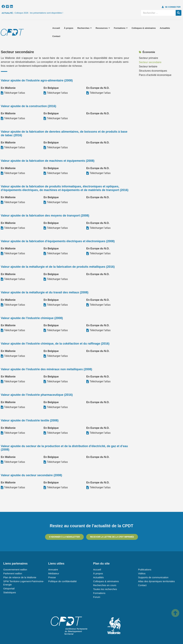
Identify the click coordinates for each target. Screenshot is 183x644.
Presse (52, 577)
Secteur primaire (148, 58)
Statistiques (10, 592)
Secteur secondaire (150, 62)
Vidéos (142, 573)
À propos (69, 28)
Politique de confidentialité (62, 581)
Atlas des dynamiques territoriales (156, 581)
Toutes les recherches (105, 589)
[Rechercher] (179, 13)
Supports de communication (153, 577)
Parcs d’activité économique (155, 75)
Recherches (84, 28)
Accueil (56, 28)
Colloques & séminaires (144, 28)
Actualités (165, 28)
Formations (121, 28)
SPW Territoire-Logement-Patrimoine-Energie (24, 583)
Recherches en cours (105, 585)
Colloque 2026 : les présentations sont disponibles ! (39, 13)
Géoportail (9, 588)
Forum (97, 597)
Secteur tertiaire (148, 66)
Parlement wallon (13, 573)
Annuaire (53, 570)
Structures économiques (153, 71)
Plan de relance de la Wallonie (20, 577)
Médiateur (54, 573)
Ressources (103, 28)
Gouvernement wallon (15, 570)
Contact (56, 36)
